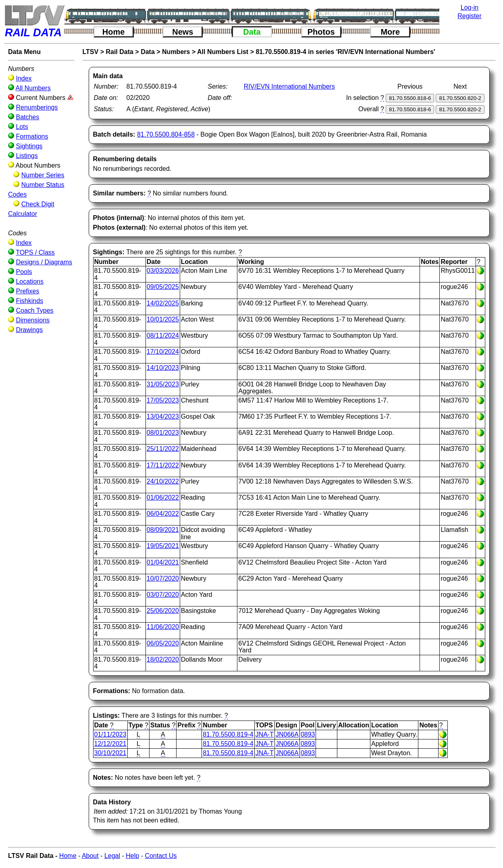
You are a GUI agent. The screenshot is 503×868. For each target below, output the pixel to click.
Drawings (29, 330)
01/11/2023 (110, 734)
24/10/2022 (163, 481)
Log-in (470, 7)
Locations (30, 281)
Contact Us (161, 856)
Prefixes (27, 291)
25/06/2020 (163, 611)
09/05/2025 (163, 287)
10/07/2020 (163, 578)
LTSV (91, 52)
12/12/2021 (110, 744)
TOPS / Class (35, 252)
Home (114, 32)
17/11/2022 (163, 465)
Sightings (29, 146)
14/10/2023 (163, 368)
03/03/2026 (163, 271)
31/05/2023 (163, 384)
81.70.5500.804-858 (166, 134)
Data (252, 32)
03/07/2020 (163, 595)
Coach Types (34, 310)
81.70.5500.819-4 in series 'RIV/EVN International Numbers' (345, 52)
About (90, 856)
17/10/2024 (163, 352)
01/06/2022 (163, 497)
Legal (112, 856)
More (390, 32)
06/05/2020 (163, 643)
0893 (308, 734)
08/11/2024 (163, 335)
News (183, 32)
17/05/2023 (163, 400)
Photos (321, 32)
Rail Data (119, 52)
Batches (27, 117)
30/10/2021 (110, 753)
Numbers (176, 52)
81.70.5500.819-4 (228, 734)
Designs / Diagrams (44, 262)
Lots (22, 127)
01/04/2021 (163, 562)
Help (132, 856)
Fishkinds (29, 301)
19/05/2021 (163, 546)
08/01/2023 (163, 433)
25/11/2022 (163, 449)
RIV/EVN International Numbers (289, 86)
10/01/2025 (163, 319)
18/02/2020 (163, 659)
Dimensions (33, 320)
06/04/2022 (163, 514)
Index (24, 78)
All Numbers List (223, 52)
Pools (24, 272)
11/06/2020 (163, 627)
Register (470, 16)
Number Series (43, 175)
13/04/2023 (163, 416)
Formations (32, 136)
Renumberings (37, 107)
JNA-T (265, 734)
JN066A (287, 734)
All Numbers (33, 88)
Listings (27, 156)
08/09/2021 (163, 530)
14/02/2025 (163, 303)
